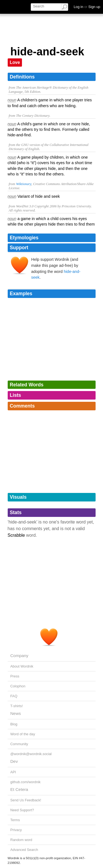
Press (15, 676)
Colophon (18, 686)
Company (20, 656)
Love (15, 62)
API (13, 772)
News (16, 713)
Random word (21, 840)
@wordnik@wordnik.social (31, 754)
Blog (14, 724)
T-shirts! (17, 706)
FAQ (14, 696)
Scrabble (16, 535)
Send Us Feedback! (26, 800)
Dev (14, 761)
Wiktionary (23, 184)
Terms (15, 820)
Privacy (16, 830)
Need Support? (22, 810)
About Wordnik (22, 666)
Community (19, 744)
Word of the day (23, 734)
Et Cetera (19, 789)
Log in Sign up (87, 7)
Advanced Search (24, 850)
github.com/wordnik (26, 782)
